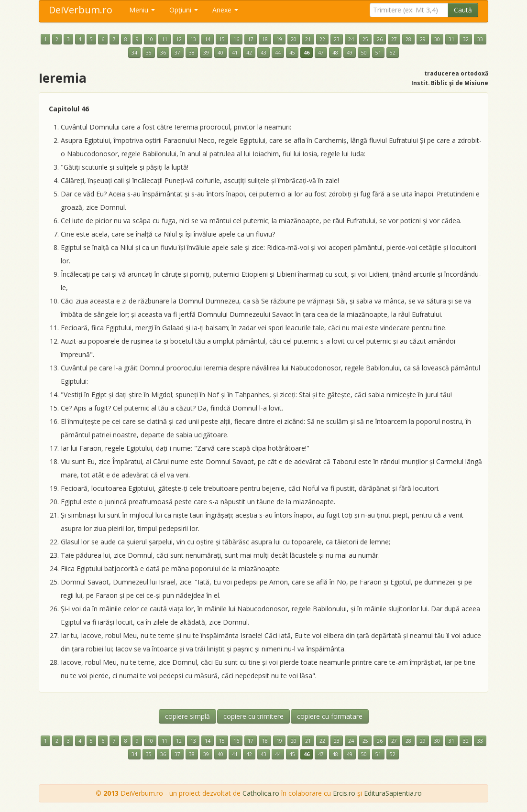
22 (322, 39)
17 (251, 39)
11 (165, 39)
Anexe (225, 10)
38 (192, 53)
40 (220, 53)
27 (394, 39)
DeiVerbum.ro (81, 10)
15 (222, 39)
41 (235, 53)
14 (208, 39)
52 (393, 53)
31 (451, 39)
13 (193, 39)
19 (279, 39)
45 (292, 53)
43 (263, 53)
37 (177, 53)
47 (321, 53)
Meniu (142, 10)
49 (350, 53)
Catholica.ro (261, 793)
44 (278, 53)
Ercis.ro (344, 793)
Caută (463, 10)
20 (294, 39)
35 (149, 53)
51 (378, 53)
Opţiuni (184, 10)
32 (466, 39)
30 (437, 39)
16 (236, 39)
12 (179, 39)
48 (335, 53)
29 (423, 39)
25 (365, 39)
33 (480, 39)
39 (206, 53)
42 (249, 53)
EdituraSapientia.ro (393, 793)
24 (351, 39)
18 (265, 39)
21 (308, 39)
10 (150, 39)
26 (380, 39)
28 (408, 39)
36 (163, 53)
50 (364, 53)
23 (337, 39)
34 (134, 53)
